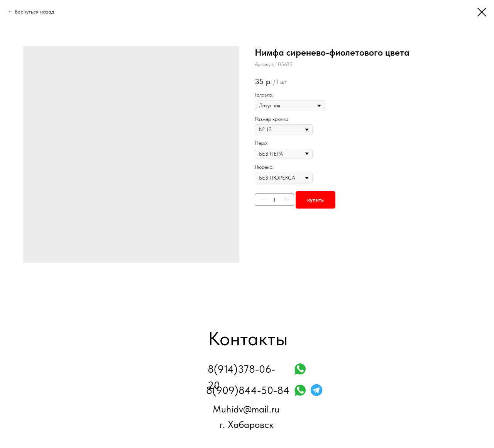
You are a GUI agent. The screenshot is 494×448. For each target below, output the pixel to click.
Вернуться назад (34, 12)
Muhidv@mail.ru (246, 409)
